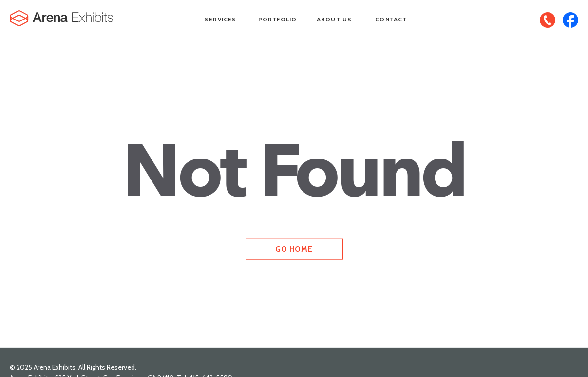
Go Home (294, 249)
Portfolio (278, 19)
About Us (334, 19)
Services (221, 19)
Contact (391, 19)
